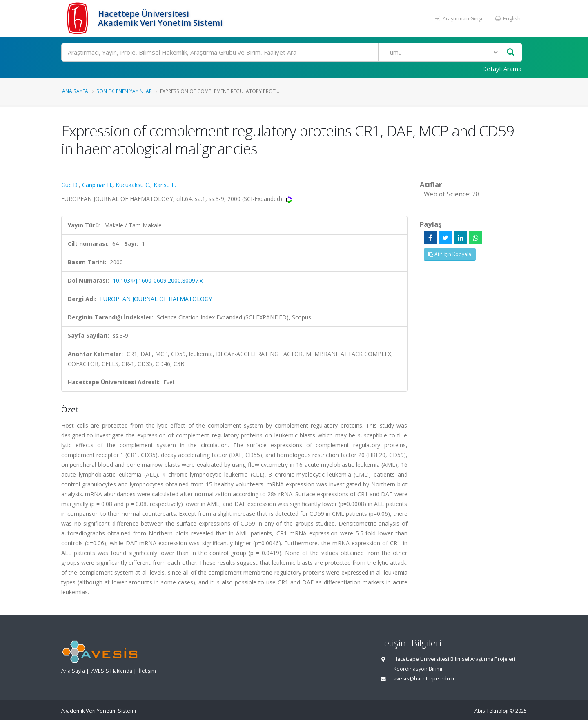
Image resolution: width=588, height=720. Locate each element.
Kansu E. (165, 185)
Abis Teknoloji (491, 711)
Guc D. (70, 185)
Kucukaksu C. (133, 185)
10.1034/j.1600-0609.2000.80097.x (158, 280)
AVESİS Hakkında (112, 671)
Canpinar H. (97, 185)
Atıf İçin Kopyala (450, 254)
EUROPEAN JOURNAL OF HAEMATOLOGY (156, 299)
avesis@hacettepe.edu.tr (424, 679)
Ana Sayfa (75, 91)
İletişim (147, 671)
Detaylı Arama (502, 69)
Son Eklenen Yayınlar (124, 91)
